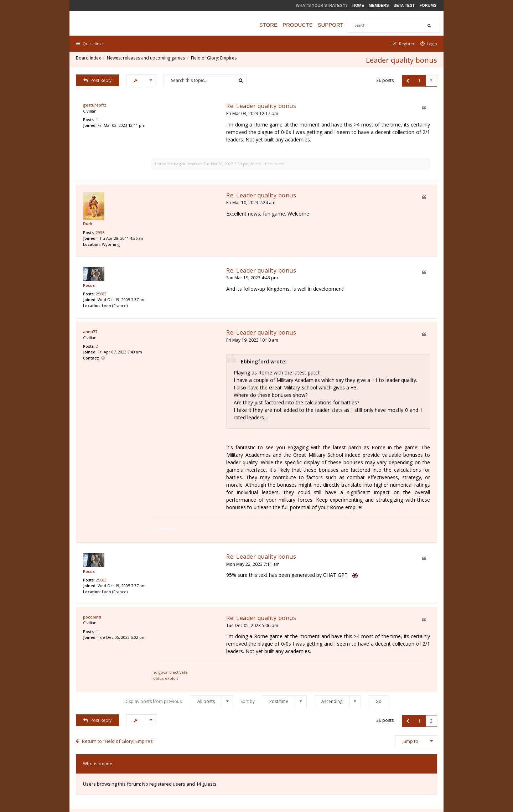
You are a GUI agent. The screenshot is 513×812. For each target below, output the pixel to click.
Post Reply (98, 79)
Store (272, 25)
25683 (102, 282)
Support (334, 25)
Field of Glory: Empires (214, 59)
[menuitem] (428, 44)
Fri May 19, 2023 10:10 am (199, 326)
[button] (407, 79)
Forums (428, 5)
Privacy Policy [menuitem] (366, 770)
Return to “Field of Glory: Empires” (119, 689)
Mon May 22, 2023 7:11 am (199, 524)
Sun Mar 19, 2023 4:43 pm (199, 265)
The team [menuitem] (336, 770)
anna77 (91, 318)
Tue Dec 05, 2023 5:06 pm (199, 585)
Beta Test (404, 5)
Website (104, 345)
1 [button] (419, 79)
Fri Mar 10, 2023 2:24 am (197, 190)
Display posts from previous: (179, 650)
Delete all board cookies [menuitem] (412, 770)
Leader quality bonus (401, 59)
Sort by (274, 650)
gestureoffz (95, 104)
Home (358, 5)
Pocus (90, 273)
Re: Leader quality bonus (208, 104)
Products (301, 25)
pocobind (93, 577)
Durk (88, 212)
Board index (89, 59)
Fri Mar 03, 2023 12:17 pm (199, 112)
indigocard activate (191, 624)
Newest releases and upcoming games (147, 59)
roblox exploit (186, 630)
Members (379, 5)
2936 (101, 221)
